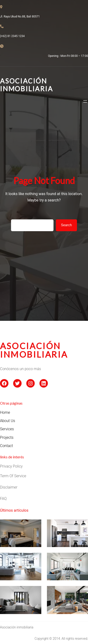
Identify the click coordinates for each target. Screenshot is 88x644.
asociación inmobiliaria (34, 350)
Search (66, 225)
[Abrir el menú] (85, 101)
